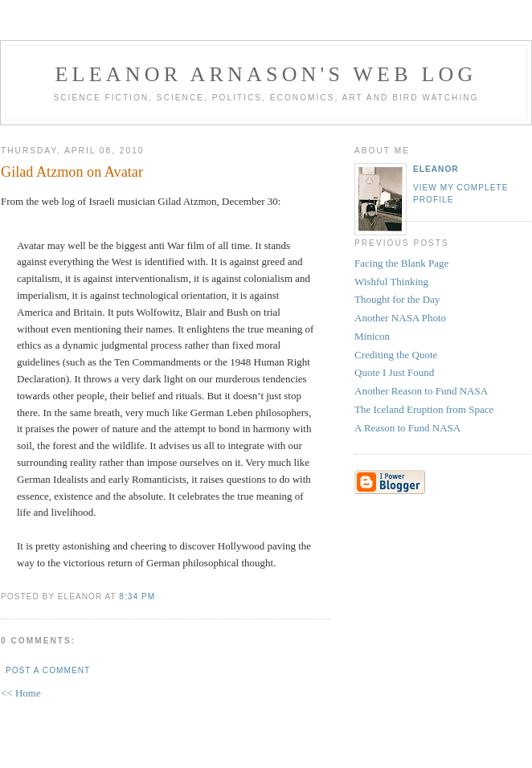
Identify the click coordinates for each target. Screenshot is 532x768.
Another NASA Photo (400, 318)
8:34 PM (137, 596)
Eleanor (436, 169)
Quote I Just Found (394, 372)
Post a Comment (48, 670)
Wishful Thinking (391, 282)
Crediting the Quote (396, 355)
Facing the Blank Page (401, 263)
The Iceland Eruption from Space (424, 409)
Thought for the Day (397, 299)
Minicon (372, 336)
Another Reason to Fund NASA (421, 391)
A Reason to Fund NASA (407, 428)
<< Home (21, 693)
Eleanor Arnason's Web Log (266, 74)
